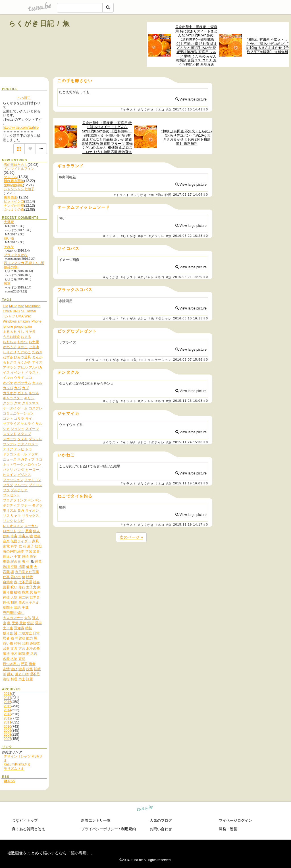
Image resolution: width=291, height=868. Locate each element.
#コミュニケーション (155, 360)
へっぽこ (24, 98)
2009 (8, 731)
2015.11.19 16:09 (188, 483)
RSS (9, 781)
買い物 (9, 239)
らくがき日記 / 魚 (39, 23)
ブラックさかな (16, 255)
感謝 (7, 283)
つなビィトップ (25, 820)
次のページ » (131, 537)
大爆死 (9, 222)
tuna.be (145, 809)
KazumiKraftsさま (17, 764)
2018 (8, 694)
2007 (8, 739)
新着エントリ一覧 (96, 820)
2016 (8, 702)
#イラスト (129, 110)
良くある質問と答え (29, 829)
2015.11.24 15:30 (188, 442)
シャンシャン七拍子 (19, 189)
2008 (8, 735)
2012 (8, 718)
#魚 (169, 110)
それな (9, 247)
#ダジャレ (157, 236)
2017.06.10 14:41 (188, 109)
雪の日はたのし (16, 165)
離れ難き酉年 (14, 181)
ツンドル (11, 177)
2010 (8, 727)
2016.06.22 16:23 (188, 236)
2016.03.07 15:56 (188, 359)
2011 (8, 722)
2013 (8, 714)
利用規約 (128, 829)
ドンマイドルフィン (19, 169)
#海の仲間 (164, 195)
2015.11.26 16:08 (188, 401)
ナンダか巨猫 (14, 206)
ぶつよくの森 (14, 210)
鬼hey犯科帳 (13, 185)
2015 (8, 706)
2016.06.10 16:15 (188, 318)
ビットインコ (14, 201)
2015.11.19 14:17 (188, 525)
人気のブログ (161, 820)
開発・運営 (228, 829)
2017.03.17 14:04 (188, 194)
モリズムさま (14, 769)
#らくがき (146, 110)
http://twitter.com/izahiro (21, 127)
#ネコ (160, 110)
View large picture (191, 99)
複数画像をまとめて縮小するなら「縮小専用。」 (51, 853)
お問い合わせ (161, 829)
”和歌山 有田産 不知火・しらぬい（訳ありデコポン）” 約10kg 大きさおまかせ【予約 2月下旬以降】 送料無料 (267, 46)
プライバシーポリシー (99, 829)
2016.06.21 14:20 (188, 277)
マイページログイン (235, 820)
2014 (8, 710)
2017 (8, 698)
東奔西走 (11, 197)
